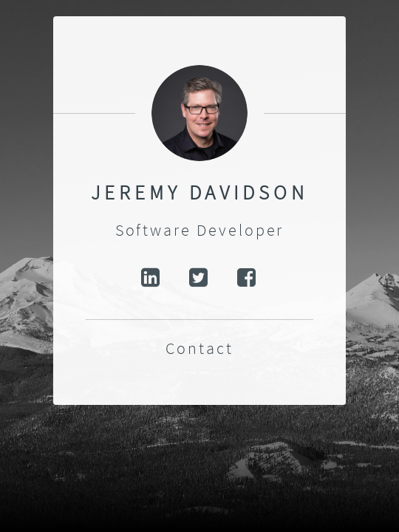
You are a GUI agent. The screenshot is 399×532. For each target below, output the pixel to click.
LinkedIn (151, 278)
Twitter (200, 278)
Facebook (248, 278)
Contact (199, 348)
